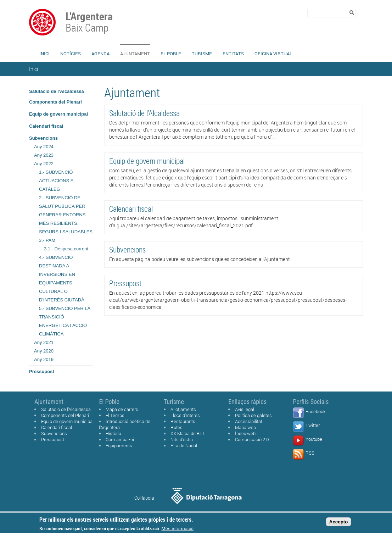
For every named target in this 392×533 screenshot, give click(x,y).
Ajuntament (135, 54)
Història (113, 433)
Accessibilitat (249, 421)
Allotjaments (183, 409)
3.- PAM (47, 240)
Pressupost (42, 371)
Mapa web (245, 427)
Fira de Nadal (184, 445)
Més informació (178, 529)
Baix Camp (90, 23)
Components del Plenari (55, 102)
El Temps (115, 415)
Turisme (202, 54)
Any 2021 (44, 342)
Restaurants (183, 421)
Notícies (71, 54)
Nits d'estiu (182, 439)
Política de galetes (253, 415)
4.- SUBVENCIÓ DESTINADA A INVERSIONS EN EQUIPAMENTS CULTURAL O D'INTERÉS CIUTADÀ (62, 279)
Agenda (100, 54)
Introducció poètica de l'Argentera (125, 424)
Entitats (233, 54)
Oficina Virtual (273, 54)
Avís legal (245, 409)
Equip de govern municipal (58, 114)
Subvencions (43, 138)
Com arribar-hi (120, 439)
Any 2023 (44, 155)
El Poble (171, 54)
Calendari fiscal (46, 126)
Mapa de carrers (122, 409)
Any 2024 (44, 147)
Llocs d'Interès (185, 415)
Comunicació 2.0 (252, 439)
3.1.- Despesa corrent (66, 249)
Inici (44, 54)
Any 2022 (44, 164)
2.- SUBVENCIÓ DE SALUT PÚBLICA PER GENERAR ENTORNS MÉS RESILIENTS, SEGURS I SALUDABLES (66, 215)
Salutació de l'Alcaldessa (57, 91)
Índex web (245, 433)
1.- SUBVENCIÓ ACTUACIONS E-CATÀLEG (57, 181)
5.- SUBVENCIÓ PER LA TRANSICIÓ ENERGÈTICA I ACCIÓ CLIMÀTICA (65, 321)
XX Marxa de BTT (188, 433)
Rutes (177, 427)
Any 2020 (44, 351)
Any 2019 (44, 359)
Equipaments (119, 445)
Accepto (339, 522)
